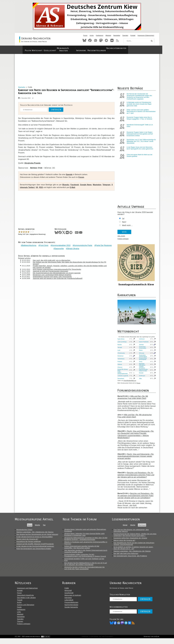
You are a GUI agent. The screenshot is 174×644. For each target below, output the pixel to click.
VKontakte (112, 40)
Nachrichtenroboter (140, 48)
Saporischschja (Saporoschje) (142, 372)
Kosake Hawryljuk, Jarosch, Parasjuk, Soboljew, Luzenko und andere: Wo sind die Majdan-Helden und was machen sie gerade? (70, 267)
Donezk (140, 375)
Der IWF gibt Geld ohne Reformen (129, 555)
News (95, 40)
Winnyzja (141, 355)
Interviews (98, 48)
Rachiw (119, 346)
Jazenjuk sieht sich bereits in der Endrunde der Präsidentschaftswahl (60, 279)
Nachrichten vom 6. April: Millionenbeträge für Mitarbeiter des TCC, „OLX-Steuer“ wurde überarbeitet (140, 143)
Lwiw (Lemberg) (121, 344)
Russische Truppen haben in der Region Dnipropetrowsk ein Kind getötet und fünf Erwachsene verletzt (139, 136)
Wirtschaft (40, 48)
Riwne (140, 352)
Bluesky (84, 40)
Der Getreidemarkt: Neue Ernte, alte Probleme (133, 558)
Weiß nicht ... (127, 227)
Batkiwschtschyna (38, 246)
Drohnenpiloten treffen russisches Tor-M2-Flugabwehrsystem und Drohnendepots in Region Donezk (87, 557)
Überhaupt (145, 527)
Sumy (140, 363)
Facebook (90, 40)
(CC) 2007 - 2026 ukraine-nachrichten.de (27, 642)
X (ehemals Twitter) (29, 189)
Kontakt (133, 35)
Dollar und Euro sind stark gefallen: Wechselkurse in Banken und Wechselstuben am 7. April (137, 113)
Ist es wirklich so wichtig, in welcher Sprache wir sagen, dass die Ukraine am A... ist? (136, 550)
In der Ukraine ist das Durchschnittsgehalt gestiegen (35, 548)
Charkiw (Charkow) (141, 369)
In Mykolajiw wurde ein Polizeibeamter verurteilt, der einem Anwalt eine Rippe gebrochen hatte (138, 106)
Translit (20, 605)
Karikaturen (100, 35)
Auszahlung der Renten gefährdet (29, 543)
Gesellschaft (56, 48)
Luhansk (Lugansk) (120, 377)
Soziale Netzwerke (74, 612)
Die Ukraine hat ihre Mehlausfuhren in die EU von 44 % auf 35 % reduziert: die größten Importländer (88, 566)
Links (19, 617)
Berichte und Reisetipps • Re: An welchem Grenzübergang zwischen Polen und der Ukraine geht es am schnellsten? (135, 477)
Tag (45, 527)
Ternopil (119, 349)
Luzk (118, 352)
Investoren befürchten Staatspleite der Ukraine (133, 540)
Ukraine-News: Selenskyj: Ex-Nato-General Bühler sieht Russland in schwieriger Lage (86, 536)
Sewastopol (120, 380)
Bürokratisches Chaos (24, 531)
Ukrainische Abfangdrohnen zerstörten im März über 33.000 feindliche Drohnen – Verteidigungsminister (88, 540)
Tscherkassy (120, 361)
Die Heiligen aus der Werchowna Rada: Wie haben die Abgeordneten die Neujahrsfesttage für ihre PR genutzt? (70, 263)
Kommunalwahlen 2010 (70, 246)
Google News (86, 187)
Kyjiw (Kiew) (120, 341)
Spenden (125, 35)
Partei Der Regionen (52, 249)
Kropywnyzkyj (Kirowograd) (142, 361)
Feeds (19, 612)
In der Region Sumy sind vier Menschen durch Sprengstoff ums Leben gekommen (139, 150)
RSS (117, 40)
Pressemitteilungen (117, 48)
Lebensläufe (71, 605)
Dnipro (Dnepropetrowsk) (122, 375)
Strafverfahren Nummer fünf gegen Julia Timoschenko (54, 277)
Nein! (123, 224)
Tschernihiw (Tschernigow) (142, 358)
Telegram (106, 40)
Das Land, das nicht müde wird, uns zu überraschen (53, 261)
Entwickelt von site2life (151, 642)
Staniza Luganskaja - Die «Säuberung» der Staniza (35, 534)
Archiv (92, 35)
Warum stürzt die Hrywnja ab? (27, 541)
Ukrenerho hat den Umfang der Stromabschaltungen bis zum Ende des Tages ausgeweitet (86, 570)
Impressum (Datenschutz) (146, 35)
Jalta (139, 380)
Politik (27, 48)
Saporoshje (68, 249)
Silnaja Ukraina (82, 249)
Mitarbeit (108, 35)
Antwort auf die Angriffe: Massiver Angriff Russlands (35, 546)
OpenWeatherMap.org (129, 382)
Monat (30, 527)
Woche (38, 527)
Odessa (119, 366)
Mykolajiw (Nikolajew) (141, 366)
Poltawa (119, 363)
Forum (85, 35)
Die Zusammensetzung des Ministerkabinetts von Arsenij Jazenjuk (59, 273)
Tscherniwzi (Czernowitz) (142, 349)
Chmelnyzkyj (120, 355)
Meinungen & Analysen (78, 48)
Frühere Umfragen (122, 241)
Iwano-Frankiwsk (143, 344)
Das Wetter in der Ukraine (26, 603)
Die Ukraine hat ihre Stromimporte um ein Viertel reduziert (37, 536)
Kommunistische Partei (92, 246)
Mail (82, 234)
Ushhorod (141, 341)
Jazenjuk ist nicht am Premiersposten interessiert (52, 271)
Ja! (122, 221)
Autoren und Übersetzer (26, 610)
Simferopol (141, 377)
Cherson (119, 369)
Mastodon (101, 40)
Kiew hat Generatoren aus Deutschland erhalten (34, 550)
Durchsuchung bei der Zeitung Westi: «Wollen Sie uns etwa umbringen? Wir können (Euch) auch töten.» (138, 537)
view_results (121, 238)
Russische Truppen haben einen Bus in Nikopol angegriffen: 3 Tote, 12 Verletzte (139, 120)
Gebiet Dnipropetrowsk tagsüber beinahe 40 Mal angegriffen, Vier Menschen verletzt (84, 549)
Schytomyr (120, 358)
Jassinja (140, 346)
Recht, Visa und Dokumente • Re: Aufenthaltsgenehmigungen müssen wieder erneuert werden (135, 458)
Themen (20, 626)
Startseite (23, 89)
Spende (70, 176)
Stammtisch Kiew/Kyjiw (25, 600)
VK (40, 189)
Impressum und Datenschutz (27, 593)
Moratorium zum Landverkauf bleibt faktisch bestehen (54, 275)
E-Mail (75, 189)
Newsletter (117, 35)
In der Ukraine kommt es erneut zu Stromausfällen (35, 539)
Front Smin (53, 246)
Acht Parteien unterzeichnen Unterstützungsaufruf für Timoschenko (59, 270)
